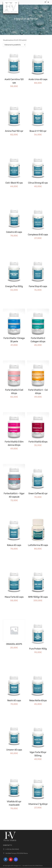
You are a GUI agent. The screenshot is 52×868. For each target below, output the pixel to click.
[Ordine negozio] (14, 45)
